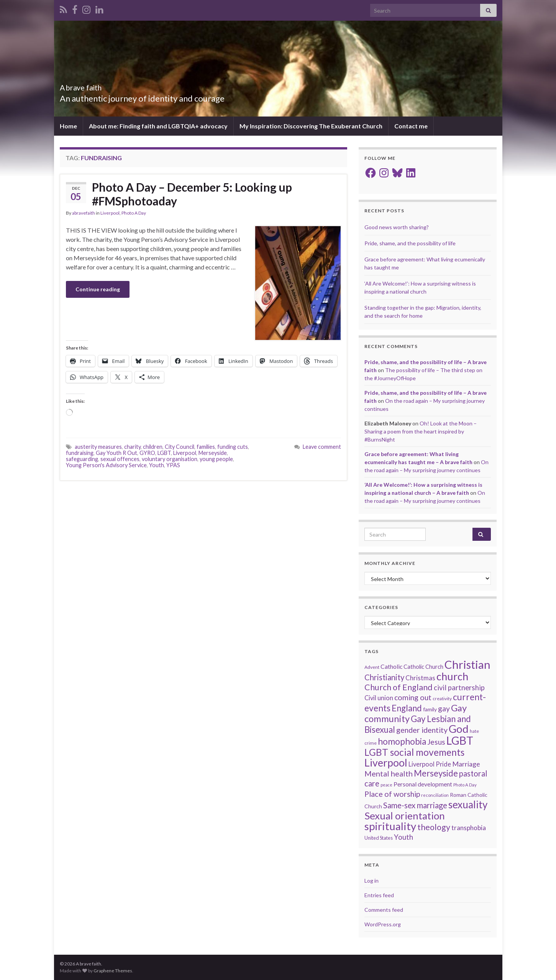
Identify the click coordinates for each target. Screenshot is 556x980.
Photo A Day (134, 213)
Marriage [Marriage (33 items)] (466, 764)
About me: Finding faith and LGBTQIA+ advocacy (158, 126)
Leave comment (322, 447)
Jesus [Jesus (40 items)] (436, 742)
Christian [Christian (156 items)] (467, 664)
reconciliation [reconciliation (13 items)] (435, 795)
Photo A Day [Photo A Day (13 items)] (465, 785)
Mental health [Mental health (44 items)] (389, 773)
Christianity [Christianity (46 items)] (384, 677)
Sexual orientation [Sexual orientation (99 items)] (405, 816)
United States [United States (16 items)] (379, 838)
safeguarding (82, 459)
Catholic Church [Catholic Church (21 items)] (423, 667)
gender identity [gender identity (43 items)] (422, 730)
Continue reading (98, 289)
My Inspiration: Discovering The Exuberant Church (311, 126)
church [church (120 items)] (452, 676)
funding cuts (233, 447)
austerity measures (98, 447)
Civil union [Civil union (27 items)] (379, 698)
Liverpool (110, 213)
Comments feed (384, 910)
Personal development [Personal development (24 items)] (423, 784)
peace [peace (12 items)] (386, 785)
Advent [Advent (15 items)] (372, 667)
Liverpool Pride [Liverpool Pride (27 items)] (430, 764)
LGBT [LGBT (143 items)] (460, 740)
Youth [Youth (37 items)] (403, 837)
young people (216, 459)
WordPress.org (383, 924)
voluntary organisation (170, 459)
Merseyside (213, 453)
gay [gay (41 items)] (444, 708)
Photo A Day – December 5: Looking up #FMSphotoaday (192, 194)
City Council (180, 447)
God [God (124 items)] (459, 729)
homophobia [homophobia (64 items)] (402, 741)
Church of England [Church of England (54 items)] (399, 687)
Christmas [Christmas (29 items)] (420, 678)
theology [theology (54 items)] (434, 827)
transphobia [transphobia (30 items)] (469, 828)
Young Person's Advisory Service (106, 465)
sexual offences (120, 459)
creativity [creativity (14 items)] (442, 698)
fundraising (80, 453)
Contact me (411, 126)
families (206, 447)
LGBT (164, 453)
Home (68, 126)
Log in (371, 881)
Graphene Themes (113, 971)
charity (132, 447)
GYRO (147, 453)
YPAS (173, 465)
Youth (157, 465)
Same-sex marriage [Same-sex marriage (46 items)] (415, 805)
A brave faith (91, 86)
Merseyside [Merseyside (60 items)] (436, 773)
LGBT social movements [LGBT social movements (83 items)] (414, 752)
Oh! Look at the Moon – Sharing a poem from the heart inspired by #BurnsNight (421, 431)
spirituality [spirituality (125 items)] (390, 826)
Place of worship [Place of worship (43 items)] (392, 794)
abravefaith (84, 213)
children (153, 447)
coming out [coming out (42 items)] (413, 697)
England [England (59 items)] (407, 708)
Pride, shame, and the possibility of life (410, 243)
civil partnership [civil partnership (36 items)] (459, 688)
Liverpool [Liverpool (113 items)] (386, 762)
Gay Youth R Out (116, 453)
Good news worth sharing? (397, 227)
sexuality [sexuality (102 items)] (468, 804)
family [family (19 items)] (430, 709)
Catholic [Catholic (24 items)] (391, 666)
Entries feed (379, 895)
